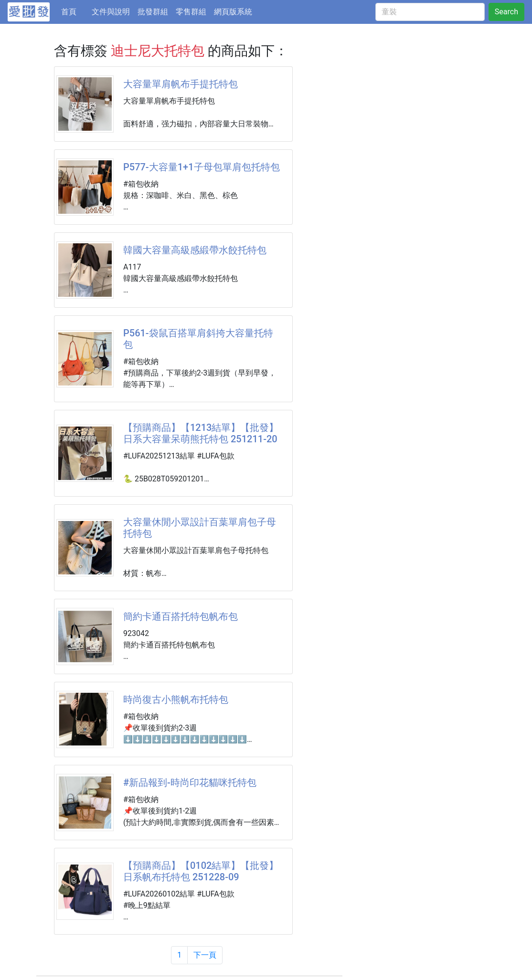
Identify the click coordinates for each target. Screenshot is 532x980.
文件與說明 (111, 12)
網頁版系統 (233, 12)
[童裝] (430, 12)
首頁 (74, 11)
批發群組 (153, 12)
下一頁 (205, 955)
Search (506, 12)
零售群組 (191, 12)
